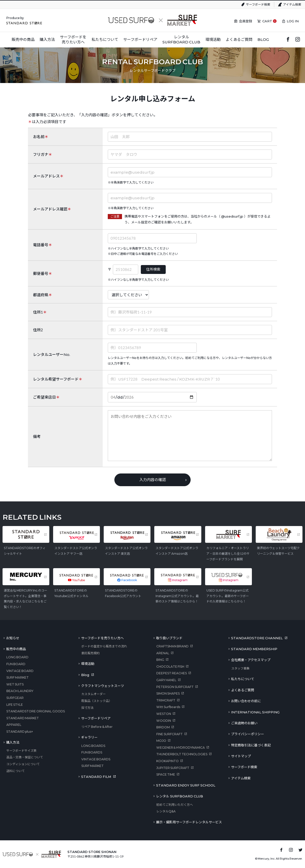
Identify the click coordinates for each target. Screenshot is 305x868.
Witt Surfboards (168, 707)
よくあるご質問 (243, 690)
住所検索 (153, 269)
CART (267, 21)
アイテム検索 (292, 4)
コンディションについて (23, 764)
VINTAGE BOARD (20, 671)
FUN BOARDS (92, 752)
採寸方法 (87, 708)
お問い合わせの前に (246, 701)
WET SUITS (15, 684)
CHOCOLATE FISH (170, 667)
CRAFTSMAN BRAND (172, 646)
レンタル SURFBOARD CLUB (180, 796)
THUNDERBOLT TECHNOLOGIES (182, 754)
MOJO (161, 741)
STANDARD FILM (96, 777)
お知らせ (13, 638)
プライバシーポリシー (248, 734)
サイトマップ (241, 756)
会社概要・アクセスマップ (251, 660)
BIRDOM (163, 727)
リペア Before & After (97, 727)
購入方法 (13, 742)
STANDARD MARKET (23, 718)
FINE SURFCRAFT (170, 734)
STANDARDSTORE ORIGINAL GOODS (36, 711)
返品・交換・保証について (25, 757)
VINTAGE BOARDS (96, 759)
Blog (85, 675)
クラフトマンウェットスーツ (103, 686)
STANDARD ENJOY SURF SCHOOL (186, 785)
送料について (16, 771)
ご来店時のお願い (244, 723)
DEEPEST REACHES (172, 673)
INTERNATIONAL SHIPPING (255, 712)
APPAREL (14, 725)
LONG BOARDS (93, 746)
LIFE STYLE (15, 705)
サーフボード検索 (258, 4)
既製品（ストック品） (97, 701)
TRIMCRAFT (166, 700)
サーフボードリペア (96, 718)
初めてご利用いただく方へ (175, 805)
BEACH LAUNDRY (20, 691)
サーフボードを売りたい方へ (102, 638)
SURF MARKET (18, 677)
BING (160, 660)
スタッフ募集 (240, 668)
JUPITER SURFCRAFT (173, 768)
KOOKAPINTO (167, 761)
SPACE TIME (166, 774)
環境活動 (88, 664)
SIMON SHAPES (168, 693)
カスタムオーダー (94, 694)
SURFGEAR (15, 698)
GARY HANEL (166, 680)
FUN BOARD (16, 664)
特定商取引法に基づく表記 (251, 745)
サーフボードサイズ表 (21, 751)
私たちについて (243, 679)
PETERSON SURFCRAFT (175, 687)
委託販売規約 (90, 653)
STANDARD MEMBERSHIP (254, 649)
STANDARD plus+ (20, 732)
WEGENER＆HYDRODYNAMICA (181, 748)
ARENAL (163, 653)
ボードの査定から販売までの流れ (104, 646)
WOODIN (164, 721)
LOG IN (293, 21)
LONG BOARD (17, 657)
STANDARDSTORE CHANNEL (257, 638)
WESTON (164, 714)
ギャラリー (89, 737)
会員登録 (246, 21)
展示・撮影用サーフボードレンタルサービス (189, 822)
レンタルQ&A (166, 811)
